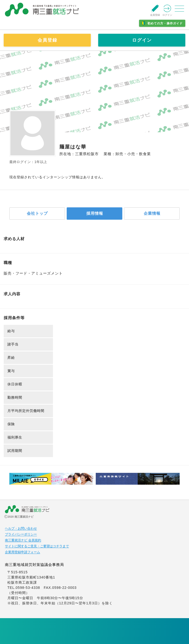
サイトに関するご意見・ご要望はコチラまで (37, 546)
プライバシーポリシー (21, 534)
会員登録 (47, 40)
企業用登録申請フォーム (23, 552)
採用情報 (95, 213)
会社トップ (37, 213)
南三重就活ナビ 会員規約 (23, 540)
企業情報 (152, 213)
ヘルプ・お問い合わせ (21, 528)
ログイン (142, 40)
